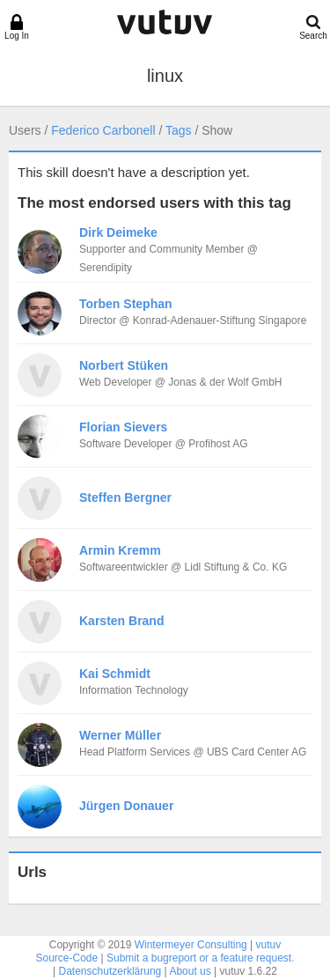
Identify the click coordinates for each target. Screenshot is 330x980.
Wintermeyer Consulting (191, 945)
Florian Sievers (123, 427)
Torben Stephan (126, 304)
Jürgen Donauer (126, 806)
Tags (179, 130)
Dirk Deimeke (118, 232)
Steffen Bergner (125, 497)
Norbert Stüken (124, 365)
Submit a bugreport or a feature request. (200, 958)
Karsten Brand (121, 621)
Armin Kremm (120, 550)
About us (190, 971)
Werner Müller (120, 735)
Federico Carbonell (103, 130)
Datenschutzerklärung (110, 971)
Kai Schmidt (115, 674)
